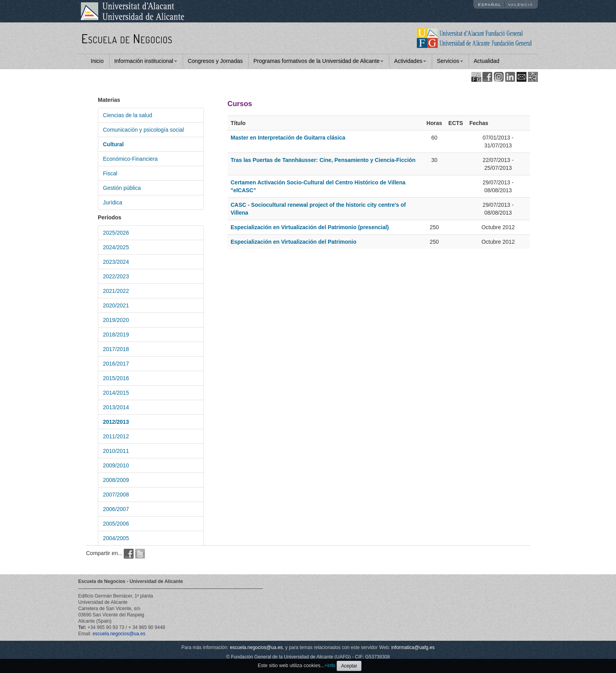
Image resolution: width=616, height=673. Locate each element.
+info (330, 666)
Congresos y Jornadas (215, 61)
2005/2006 (116, 524)
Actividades (410, 61)
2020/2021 (116, 305)
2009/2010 (116, 465)
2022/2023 (116, 276)
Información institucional (146, 61)
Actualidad (487, 61)
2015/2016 (116, 378)
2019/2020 (116, 320)
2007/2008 (116, 495)
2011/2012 (116, 436)
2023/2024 (116, 262)
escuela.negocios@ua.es (119, 634)
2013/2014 (116, 407)
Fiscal (110, 173)
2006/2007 (116, 509)
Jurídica (113, 202)
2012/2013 (116, 422)
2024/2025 (116, 247)
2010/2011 (116, 451)
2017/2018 (116, 349)
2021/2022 (116, 291)
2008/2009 (116, 480)
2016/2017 (116, 364)
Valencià (521, 5)
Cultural (113, 144)
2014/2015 (116, 393)
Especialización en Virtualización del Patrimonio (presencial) (310, 227)
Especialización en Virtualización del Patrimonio (293, 242)
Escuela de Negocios (127, 38)
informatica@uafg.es (413, 647)
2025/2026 (116, 233)
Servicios (450, 61)
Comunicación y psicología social (143, 130)
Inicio (97, 61)
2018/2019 (116, 335)
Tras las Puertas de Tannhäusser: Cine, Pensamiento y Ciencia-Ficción (323, 160)
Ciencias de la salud (127, 115)
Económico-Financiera (130, 159)
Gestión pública (122, 188)
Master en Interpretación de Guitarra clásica (288, 138)
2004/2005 (116, 538)
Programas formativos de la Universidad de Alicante (318, 61)
